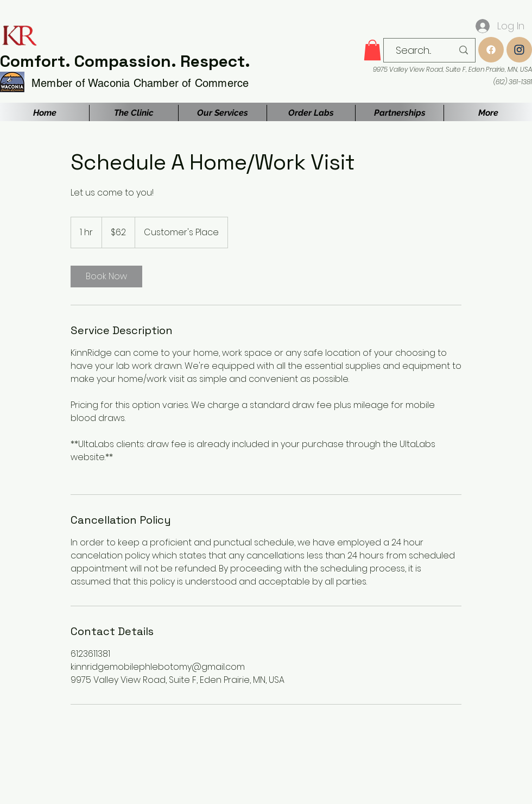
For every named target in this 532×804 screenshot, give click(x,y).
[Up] (491, 50)
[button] (372, 50)
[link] (106, 277)
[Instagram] (519, 50)
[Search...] (413, 51)
